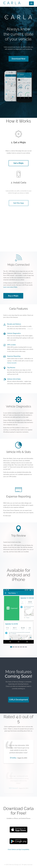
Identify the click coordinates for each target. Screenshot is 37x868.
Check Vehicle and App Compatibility (18, 849)
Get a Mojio (18, 163)
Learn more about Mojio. (11, 287)
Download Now (19, 59)
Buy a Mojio (13, 296)
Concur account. (12, 363)
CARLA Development (18, 700)
